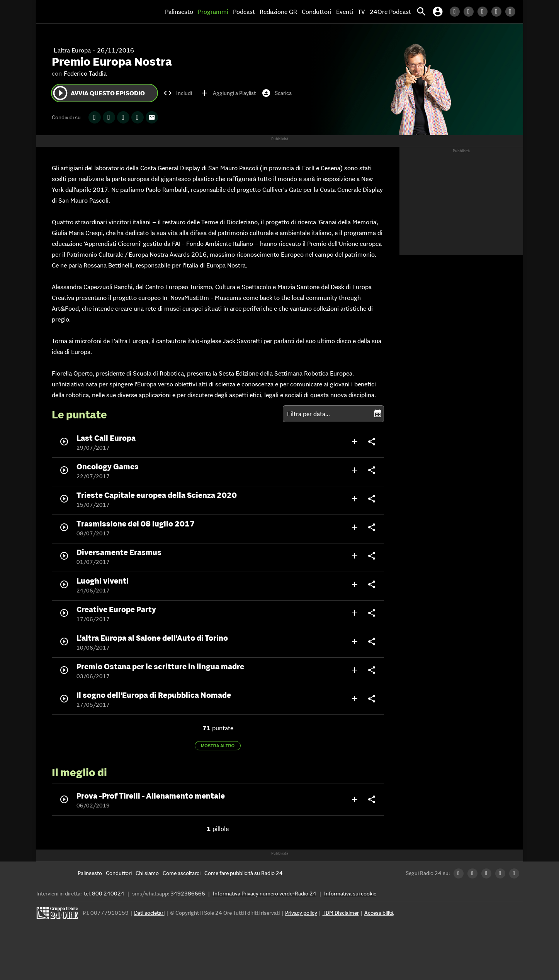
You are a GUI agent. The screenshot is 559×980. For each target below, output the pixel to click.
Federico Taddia (85, 73)
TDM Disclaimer (341, 913)
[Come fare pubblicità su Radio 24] (244, 873)
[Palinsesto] (90, 873)
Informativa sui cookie (350, 894)
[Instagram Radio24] (498, 12)
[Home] (69, 12)
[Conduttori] (119, 873)
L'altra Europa (72, 50)
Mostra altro (218, 746)
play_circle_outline (60, 93)
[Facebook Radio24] (484, 12)
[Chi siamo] (147, 873)
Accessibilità (379, 913)
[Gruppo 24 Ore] (58, 915)
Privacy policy (301, 913)
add (355, 442)
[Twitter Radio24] (471, 12)
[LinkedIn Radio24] (457, 12)
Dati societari (149, 913)
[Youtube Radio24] (512, 12)
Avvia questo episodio (98, 93)
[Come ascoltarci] (182, 873)
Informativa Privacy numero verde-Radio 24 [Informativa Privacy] (265, 894)
